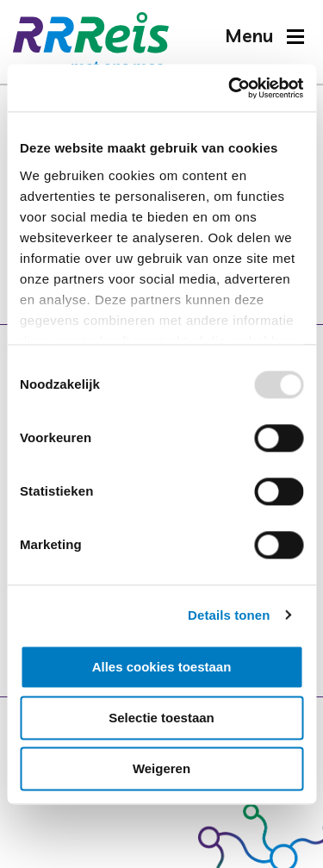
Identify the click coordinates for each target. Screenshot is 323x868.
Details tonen (229, 615)
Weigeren (161, 768)
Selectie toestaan (161, 718)
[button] (264, 36)
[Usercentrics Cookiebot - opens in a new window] (230, 88)
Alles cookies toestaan (162, 667)
